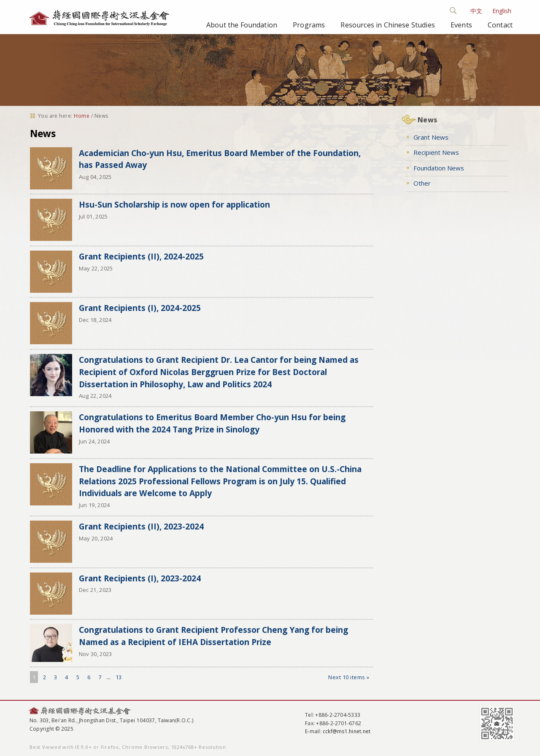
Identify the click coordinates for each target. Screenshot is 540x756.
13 (119, 677)
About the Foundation (242, 25)
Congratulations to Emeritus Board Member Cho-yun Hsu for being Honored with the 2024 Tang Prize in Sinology (212, 423)
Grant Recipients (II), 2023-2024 (141, 526)
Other (422, 183)
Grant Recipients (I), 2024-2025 (140, 308)
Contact (500, 25)
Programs (309, 25)
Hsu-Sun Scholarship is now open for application (174, 204)
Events (461, 25)
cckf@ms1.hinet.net (347, 731)
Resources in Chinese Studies (387, 25)
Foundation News (439, 168)
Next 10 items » (349, 677)
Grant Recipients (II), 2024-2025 (141, 256)
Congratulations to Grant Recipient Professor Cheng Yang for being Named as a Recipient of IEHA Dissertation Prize (213, 636)
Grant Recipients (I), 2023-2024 (140, 578)
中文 (476, 11)
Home (82, 116)
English (502, 11)
